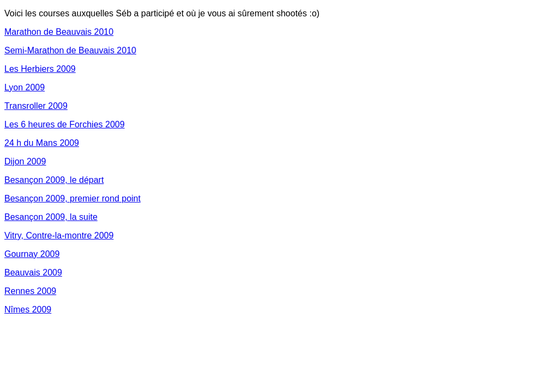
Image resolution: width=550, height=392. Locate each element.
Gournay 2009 (32, 254)
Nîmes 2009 (28, 310)
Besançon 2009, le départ (54, 180)
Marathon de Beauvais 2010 (59, 32)
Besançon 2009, (37, 198)
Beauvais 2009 (33, 272)
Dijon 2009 (25, 161)
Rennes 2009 (30, 291)
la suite (84, 217)
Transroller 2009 (36, 106)
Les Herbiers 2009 (40, 69)
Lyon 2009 (25, 87)
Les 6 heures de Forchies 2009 (65, 124)
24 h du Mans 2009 (42, 143)
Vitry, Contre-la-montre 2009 (59, 235)
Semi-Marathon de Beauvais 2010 (70, 50)
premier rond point (105, 198)
